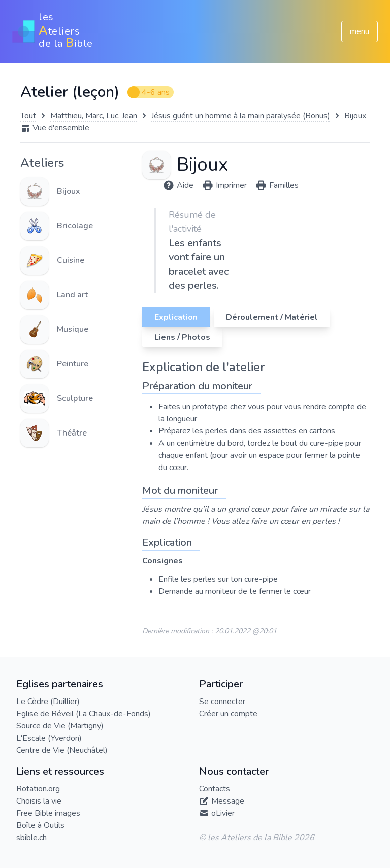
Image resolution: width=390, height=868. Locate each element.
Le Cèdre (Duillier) (48, 702)
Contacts (215, 789)
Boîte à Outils (40, 825)
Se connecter (222, 702)
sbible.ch (31, 838)
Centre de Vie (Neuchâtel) (62, 750)
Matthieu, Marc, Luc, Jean (94, 116)
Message (228, 801)
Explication (176, 317)
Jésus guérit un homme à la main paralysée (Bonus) (241, 116)
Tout (28, 116)
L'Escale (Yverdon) (49, 738)
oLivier (223, 813)
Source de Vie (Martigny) (60, 726)
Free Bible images (48, 813)
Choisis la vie (39, 801)
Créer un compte (228, 714)
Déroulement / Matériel (272, 317)
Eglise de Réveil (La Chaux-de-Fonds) (84, 714)
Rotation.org (38, 789)
